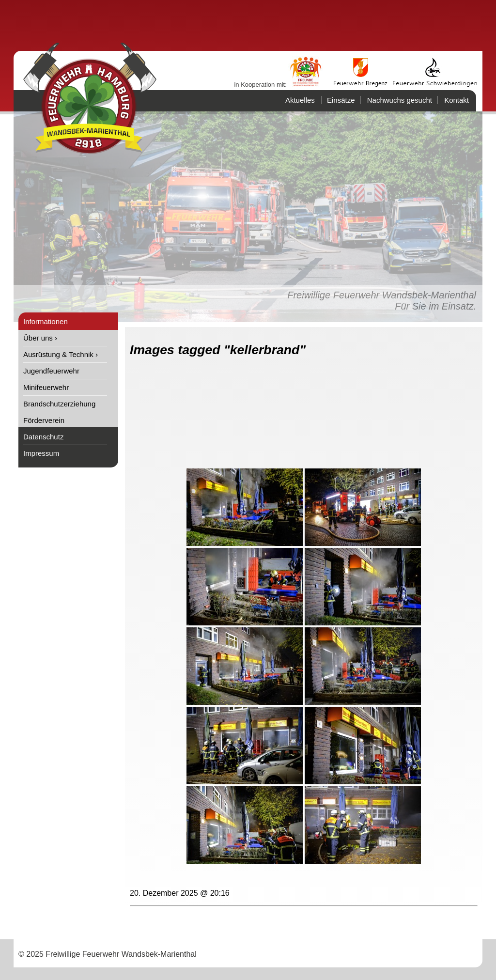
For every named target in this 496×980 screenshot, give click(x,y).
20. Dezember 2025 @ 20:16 (180, 893)
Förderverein (44, 420)
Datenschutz (43, 437)
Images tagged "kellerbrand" (218, 350)
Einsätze (341, 100)
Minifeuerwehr (46, 387)
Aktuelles (300, 100)
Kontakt (457, 100)
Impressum (41, 453)
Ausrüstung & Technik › (61, 354)
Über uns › (40, 338)
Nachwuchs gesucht (400, 100)
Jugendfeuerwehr (51, 371)
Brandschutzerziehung (59, 404)
